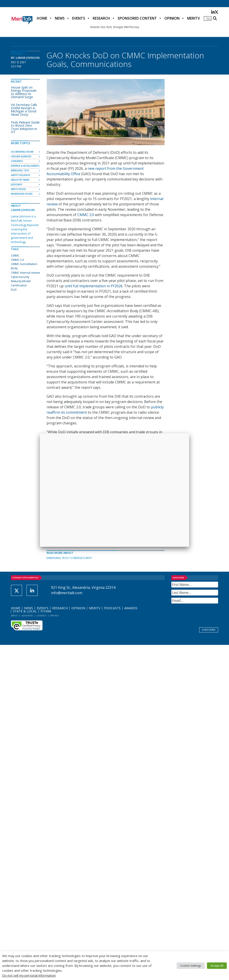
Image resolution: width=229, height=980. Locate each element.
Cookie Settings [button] (191, 966)
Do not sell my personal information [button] (29, 975)
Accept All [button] (217, 966)
